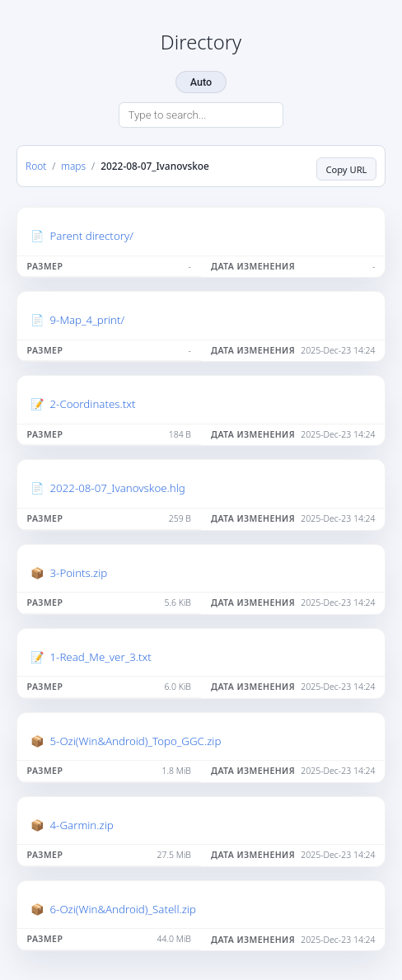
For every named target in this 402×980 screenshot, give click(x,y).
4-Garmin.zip (82, 825)
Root (36, 166)
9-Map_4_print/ (88, 320)
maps (73, 166)
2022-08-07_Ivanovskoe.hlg (118, 488)
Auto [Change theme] (201, 82)
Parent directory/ (92, 236)
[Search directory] (201, 115)
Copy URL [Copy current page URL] (346, 169)
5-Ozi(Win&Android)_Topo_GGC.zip (136, 741)
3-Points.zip (79, 573)
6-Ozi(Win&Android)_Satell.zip (123, 909)
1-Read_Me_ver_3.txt (101, 657)
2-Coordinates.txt (93, 404)
